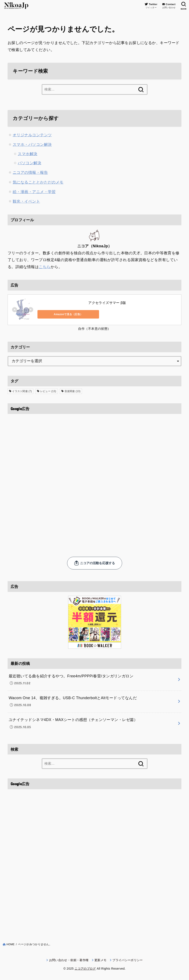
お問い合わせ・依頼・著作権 (69, 961)
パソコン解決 (30, 163)
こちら (45, 266)
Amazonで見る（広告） (56, 314)
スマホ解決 (28, 154)
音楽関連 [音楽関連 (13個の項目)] (72, 391)
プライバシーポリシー (128, 961)
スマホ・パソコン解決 (32, 145)
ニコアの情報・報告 (30, 173)
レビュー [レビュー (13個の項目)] (48, 391)
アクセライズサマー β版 (107, 302)
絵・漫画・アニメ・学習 (34, 192)
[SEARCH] (183, 6)
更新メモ (100, 961)
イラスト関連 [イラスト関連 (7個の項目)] (22, 391)
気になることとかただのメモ (38, 182)
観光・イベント (26, 201)
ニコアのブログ (85, 970)
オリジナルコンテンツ (32, 135)
